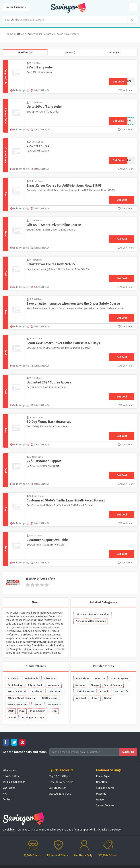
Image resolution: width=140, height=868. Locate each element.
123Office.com (50, 698)
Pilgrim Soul (35, 685)
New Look (81, 698)
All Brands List (58, 788)
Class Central (55, 691)
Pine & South (38, 711)
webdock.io (55, 705)
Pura (22, 711)
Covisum (37, 691)
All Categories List (60, 794)
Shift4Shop (50, 679)
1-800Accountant (18, 705)
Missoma (80, 685)
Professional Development (91, 621)
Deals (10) (115, 53)
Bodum (108, 698)
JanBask (12, 718)
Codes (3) (70, 53)
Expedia (105, 691)
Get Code (118, 82)
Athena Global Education (22, 698)
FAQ (5, 794)
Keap (54, 711)
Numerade (54, 685)
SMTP (11, 711)
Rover (95, 698)
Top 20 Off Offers (60, 776)
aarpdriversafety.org (35, 642)
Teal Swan (13, 679)
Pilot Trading (15, 685)
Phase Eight (82, 679)
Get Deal (122, 200)
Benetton (100, 679)
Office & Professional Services (35, 34)
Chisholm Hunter (85, 691)
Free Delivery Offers (61, 782)
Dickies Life (121, 691)
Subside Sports (120, 679)
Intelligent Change (33, 718)
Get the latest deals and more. (25, 752)
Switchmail (31, 679)
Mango (95, 685)
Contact (7, 799)
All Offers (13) (25, 53)
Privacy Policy (11, 776)
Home (10, 34)
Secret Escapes (113, 685)
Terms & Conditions (14, 782)
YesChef (38, 705)
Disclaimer (9, 788)
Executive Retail (17, 691)
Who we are (10, 770)
